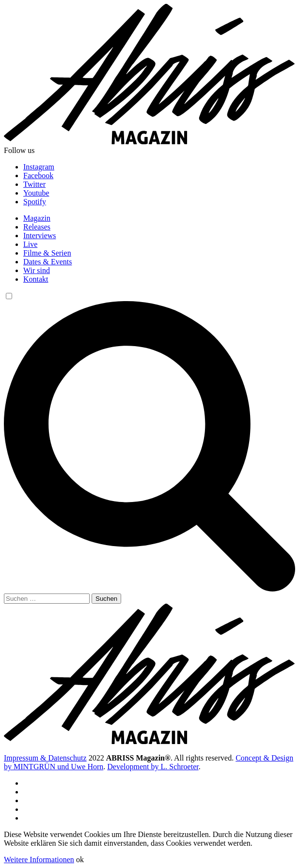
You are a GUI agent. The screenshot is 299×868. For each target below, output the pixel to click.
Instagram (39, 167)
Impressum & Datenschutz (45, 758)
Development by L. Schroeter (153, 767)
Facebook (38, 175)
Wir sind (37, 270)
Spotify (35, 202)
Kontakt (36, 279)
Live (30, 244)
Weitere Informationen (39, 860)
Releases (37, 227)
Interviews (40, 236)
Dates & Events (47, 262)
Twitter (34, 184)
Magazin (37, 218)
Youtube (36, 193)
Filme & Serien (47, 253)
